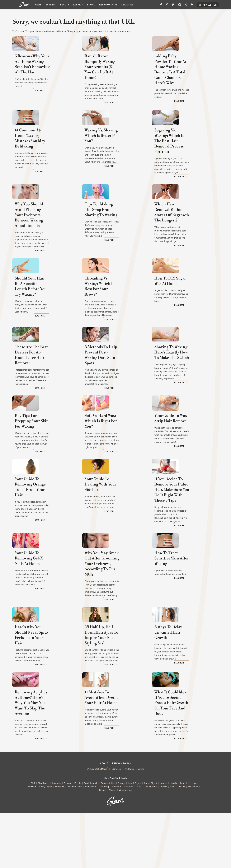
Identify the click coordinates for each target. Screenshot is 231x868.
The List (181, 842)
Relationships (108, 5)
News (38, 5)
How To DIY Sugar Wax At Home (184, 312)
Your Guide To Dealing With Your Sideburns (115, 534)
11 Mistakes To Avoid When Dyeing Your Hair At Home (109, 765)
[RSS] (192, 6)
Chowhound (44, 838)
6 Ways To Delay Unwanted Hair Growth (183, 692)
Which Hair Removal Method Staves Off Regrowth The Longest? (185, 236)
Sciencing (104, 842)
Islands (173, 838)
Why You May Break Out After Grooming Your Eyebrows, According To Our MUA (112, 616)
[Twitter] (186, 6)
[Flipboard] (173, 6)
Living (91, 5)
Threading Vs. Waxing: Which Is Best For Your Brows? (113, 315)
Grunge (122, 838)
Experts (51, 5)
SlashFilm (117, 842)
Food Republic (91, 838)
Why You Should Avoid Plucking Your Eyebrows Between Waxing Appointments (44, 239)
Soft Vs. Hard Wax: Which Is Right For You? (115, 461)
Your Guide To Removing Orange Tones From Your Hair (44, 534)
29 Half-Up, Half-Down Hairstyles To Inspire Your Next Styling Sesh (115, 692)
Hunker (163, 838)
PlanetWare (91, 842)
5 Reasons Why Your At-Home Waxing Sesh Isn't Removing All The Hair (43, 81)
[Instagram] (180, 6)
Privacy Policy (122, 818)
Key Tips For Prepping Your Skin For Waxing (44, 461)
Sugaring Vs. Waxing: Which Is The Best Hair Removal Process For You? (183, 160)
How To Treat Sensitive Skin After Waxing (185, 613)
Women (112, 845)
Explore (68, 838)
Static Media (101, 824)
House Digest (150, 838)
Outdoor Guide (75, 842)
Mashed (32, 842)
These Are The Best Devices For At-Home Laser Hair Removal (43, 388)
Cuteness (57, 838)
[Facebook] (161, 6)
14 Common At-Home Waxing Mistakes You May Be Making (42, 157)
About (104, 818)
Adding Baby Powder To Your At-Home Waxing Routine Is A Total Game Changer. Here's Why (184, 81)
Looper (194, 838)
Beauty (64, 5)
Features (127, 5)
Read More (68, 107)
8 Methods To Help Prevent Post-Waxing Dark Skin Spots (114, 388)
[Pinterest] (167, 6)
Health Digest (135, 838)
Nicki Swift (60, 842)
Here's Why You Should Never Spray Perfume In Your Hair (42, 692)
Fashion (78, 5)
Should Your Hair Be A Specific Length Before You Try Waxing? (43, 315)
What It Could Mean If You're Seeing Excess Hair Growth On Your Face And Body (182, 768)
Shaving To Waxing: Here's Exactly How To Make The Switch (184, 388)
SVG (139, 842)
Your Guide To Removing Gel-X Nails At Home (43, 613)
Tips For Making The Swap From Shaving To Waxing (114, 236)
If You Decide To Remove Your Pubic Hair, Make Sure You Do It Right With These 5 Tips (183, 537)
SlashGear (129, 842)
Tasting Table (151, 842)
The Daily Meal (167, 842)
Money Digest (45, 842)
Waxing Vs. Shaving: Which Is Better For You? (111, 157)
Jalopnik (184, 838)
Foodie (78, 838)
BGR (33, 838)
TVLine (102, 845)
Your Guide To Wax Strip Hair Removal (181, 461)
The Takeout (194, 842)
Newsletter (208, 5)
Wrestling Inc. (126, 845)
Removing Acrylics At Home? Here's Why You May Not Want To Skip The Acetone (45, 768)
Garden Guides (108, 838)
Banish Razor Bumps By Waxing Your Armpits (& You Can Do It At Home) (115, 81)
